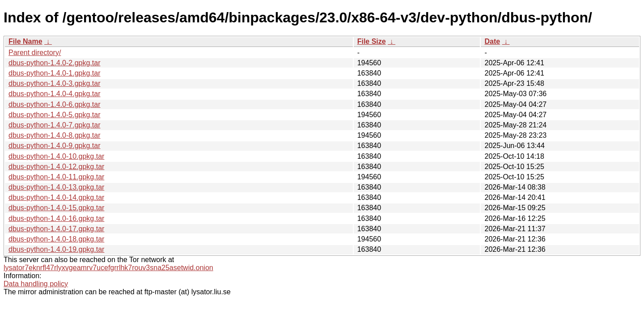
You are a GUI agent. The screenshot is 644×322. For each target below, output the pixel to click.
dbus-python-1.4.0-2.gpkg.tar (54, 63)
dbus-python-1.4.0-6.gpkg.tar (54, 104)
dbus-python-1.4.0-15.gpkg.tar (56, 208)
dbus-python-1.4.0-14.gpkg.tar (56, 197)
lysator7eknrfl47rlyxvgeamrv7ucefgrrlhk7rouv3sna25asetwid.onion (108, 268)
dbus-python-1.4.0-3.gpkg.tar (54, 83)
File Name (25, 41)
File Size (372, 41)
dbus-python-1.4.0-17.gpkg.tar (56, 229)
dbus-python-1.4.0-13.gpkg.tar (56, 187)
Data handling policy (36, 284)
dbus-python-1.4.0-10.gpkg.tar (56, 156)
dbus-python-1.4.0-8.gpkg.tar (54, 135)
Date (492, 41)
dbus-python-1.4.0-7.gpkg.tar (54, 125)
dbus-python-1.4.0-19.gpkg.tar (56, 249)
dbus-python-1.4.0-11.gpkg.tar (56, 177)
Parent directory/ (35, 53)
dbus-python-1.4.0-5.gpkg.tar (54, 115)
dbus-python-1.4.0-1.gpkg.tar (54, 73)
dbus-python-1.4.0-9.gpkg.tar (54, 146)
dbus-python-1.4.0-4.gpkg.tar (54, 94)
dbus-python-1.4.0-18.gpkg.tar (56, 239)
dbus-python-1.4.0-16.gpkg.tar (56, 218)
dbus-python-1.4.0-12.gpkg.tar (56, 167)
